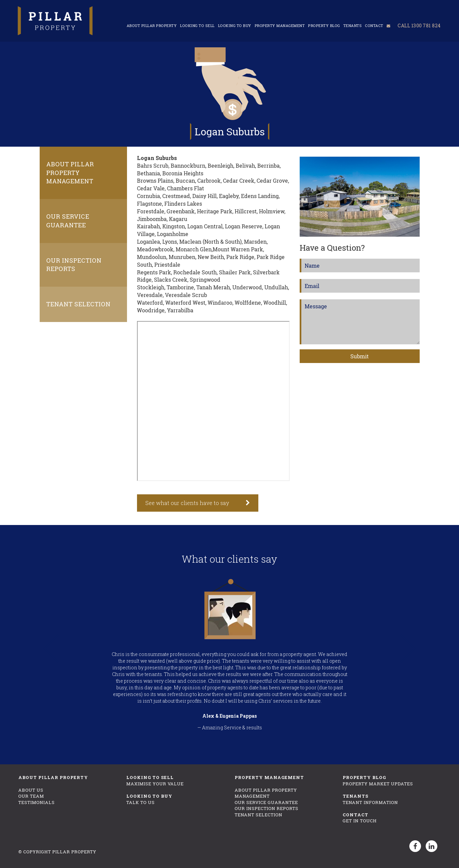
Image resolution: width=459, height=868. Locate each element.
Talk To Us (140, 802)
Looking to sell (196, 25)
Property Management (278, 25)
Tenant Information (370, 802)
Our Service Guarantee (68, 221)
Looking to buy (233, 25)
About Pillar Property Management (70, 172)
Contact (373, 25)
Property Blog (323, 25)
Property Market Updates (378, 784)
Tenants (351, 25)
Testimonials (36, 802)
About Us (31, 790)
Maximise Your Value (155, 784)
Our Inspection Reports (74, 265)
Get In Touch (360, 821)
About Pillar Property (150, 25)
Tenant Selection (78, 304)
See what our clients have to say (187, 503)
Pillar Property (74, 852)
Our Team (31, 796)
